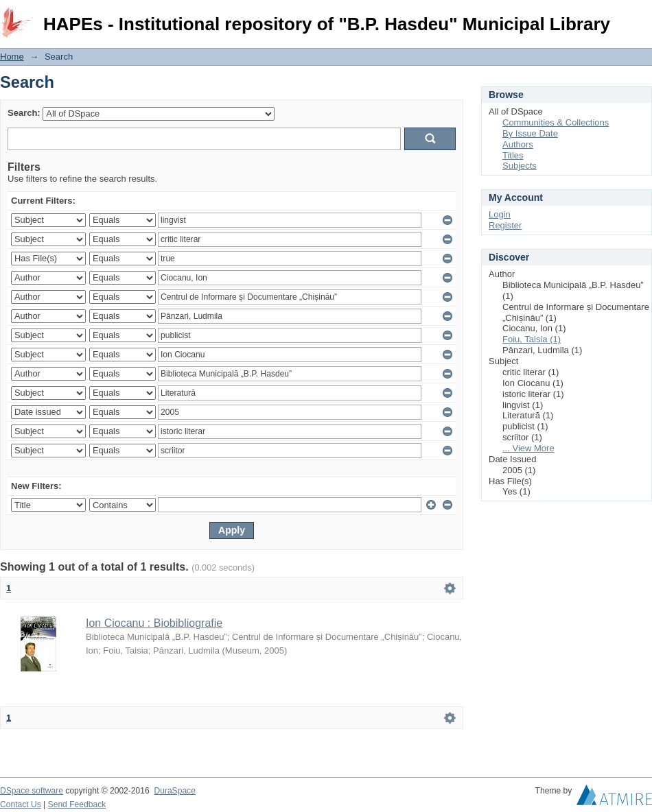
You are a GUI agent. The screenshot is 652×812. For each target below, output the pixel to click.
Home (12, 57)
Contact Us (21, 804)
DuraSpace (174, 791)
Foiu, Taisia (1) (532, 339)
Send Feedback (77, 804)
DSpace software (32, 791)
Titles (513, 155)
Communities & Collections (556, 122)
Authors (518, 144)
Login (641, 17)
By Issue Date (530, 133)
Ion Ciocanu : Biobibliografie (154, 623)
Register (505, 225)
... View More (528, 448)
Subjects (520, 166)
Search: (24, 113)
